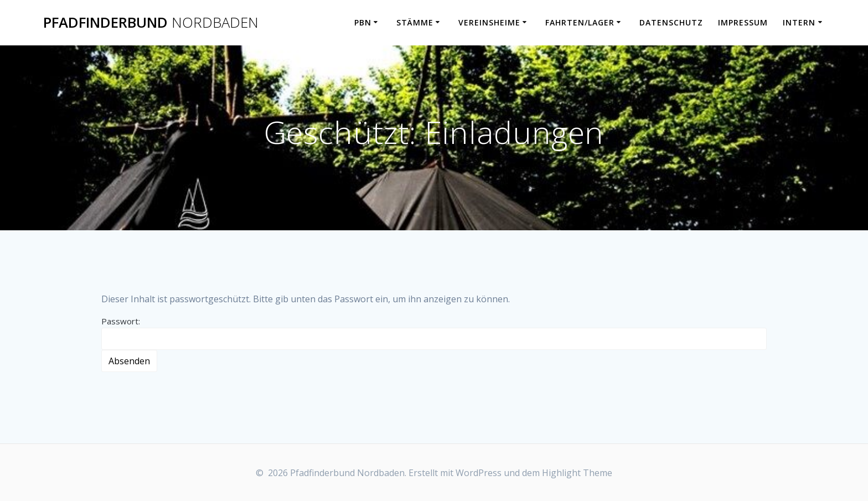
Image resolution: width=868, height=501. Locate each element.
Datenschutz (671, 22)
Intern (799, 22)
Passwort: (434, 333)
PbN (363, 22)
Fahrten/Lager (580, 22)
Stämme (415, 22)
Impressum (743, 22)
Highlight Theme (577, 473)
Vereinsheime (489, 22)
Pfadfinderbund (151, 23)
